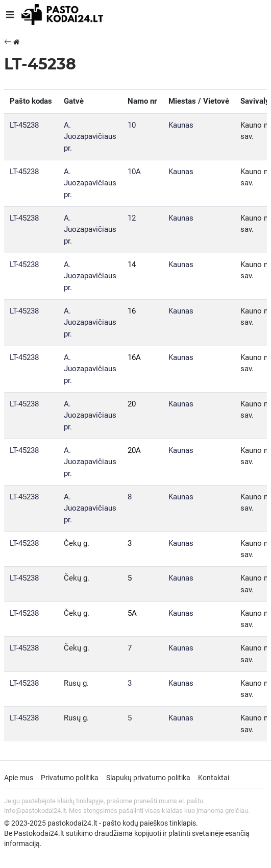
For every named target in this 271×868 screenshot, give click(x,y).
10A (134, 172)
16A (134, 357)
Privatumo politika (70, 778)
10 (132, 125)
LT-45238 (24, 125)
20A (134, 450)
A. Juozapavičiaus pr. (90, 137)
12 (132, 218)
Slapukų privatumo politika (148, 778)
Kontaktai (214, 778)
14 (132, 264)
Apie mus (19, 778)
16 (132, 311)
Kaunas (181, 125)
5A (132, 613)
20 (132, 404)
